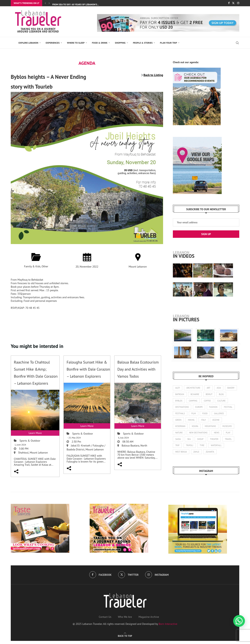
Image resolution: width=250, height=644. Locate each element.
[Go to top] (125, 639)
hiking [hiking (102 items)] (209, 421)
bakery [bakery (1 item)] (179, 395)
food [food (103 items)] (222, 415)
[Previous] (45, 3)
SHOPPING (120, 43)
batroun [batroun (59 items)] (194, 395)
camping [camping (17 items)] (206, 401)
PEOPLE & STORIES (143, 43)
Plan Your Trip (168, 43)
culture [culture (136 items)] (180, 408)
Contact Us (105, 620)
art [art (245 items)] (210, 388)
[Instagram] (238, 3)
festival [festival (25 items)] (180, 415)
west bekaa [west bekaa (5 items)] (199, 455)
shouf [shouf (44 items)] (225, 441)
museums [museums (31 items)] (180, 435)
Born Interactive (168, 627)
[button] (239, 621)
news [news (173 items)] (178, 441)
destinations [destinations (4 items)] (198, 408)
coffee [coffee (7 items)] (220, 401)
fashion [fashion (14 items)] (230, 408)
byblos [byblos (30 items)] (191, 401)
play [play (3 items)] (190, 441)
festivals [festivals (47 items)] (196, 415)
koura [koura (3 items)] (210, 428)
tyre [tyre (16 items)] (232, 448)
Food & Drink (100, 43)
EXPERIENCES (53, 43)
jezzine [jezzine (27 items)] (179, 428)
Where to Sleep (76, 43)
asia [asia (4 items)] (221, 388)
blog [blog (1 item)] (178, 401)
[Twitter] (233, 3)
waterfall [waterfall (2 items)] (181, 455)
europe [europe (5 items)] (215, 408)
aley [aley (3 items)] (178, 388)
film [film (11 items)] (210, 415)
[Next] (49, 3)
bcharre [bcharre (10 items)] (210, 395)
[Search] (237, 43)
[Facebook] (229, 3)
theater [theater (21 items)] (180, 448)
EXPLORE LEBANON (28, 43)
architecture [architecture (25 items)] (194, 388)
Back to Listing (153, 75)
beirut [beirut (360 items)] (225, 395)
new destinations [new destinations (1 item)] (216, 435)
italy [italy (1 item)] (221, 421)
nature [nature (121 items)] (196, 435)
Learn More (35, 433)
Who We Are (125, 620)
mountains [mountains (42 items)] (226, 428)
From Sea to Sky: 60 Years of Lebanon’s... (76, 4)
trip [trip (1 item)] (207, 448)
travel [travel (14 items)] (194, 448)
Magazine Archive (149, 620)
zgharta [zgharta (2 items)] (229, 455)
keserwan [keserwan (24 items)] (195, 428)
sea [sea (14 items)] (213, 441)
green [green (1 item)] (196, 421)
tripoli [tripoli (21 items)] (219, 448)
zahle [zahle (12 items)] (215, 455)
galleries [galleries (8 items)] (180, 421)
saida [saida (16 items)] (202, 441)
